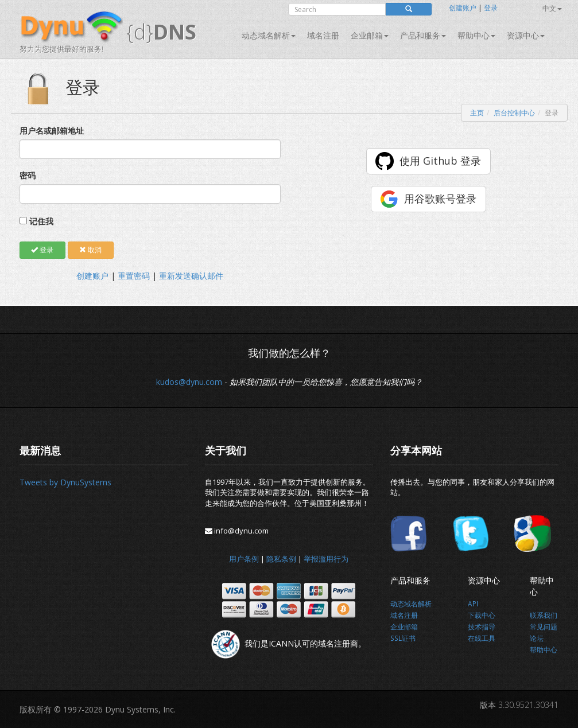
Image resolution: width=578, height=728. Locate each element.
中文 (552, 8)
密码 (28, 175)
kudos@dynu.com (189, 382)
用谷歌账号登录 (440, 198)
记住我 (41, 221)
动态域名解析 (269, 35)
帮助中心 (476, 35)
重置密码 (134, 276)
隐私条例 (281, 559)
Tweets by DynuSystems (65, 482)
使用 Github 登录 (440, 161)
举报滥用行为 (326, 559)
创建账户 (463, 8)
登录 (491, 8)
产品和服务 (423, 35)
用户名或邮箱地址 (52, 131)
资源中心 (526, 35)
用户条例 (244, 559)
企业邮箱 (370, 35)
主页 (477, 113)
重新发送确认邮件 (191, 276)
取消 (90, 250)
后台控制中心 (514, 113)
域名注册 (323, 35)
